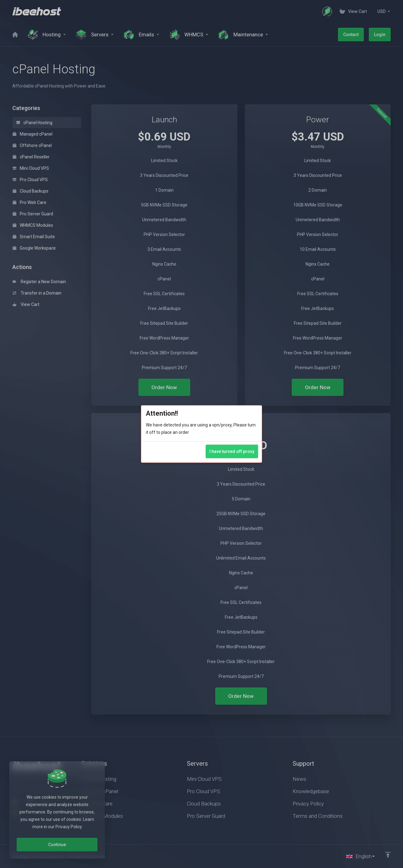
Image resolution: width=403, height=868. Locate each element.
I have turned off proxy (232, 451)
